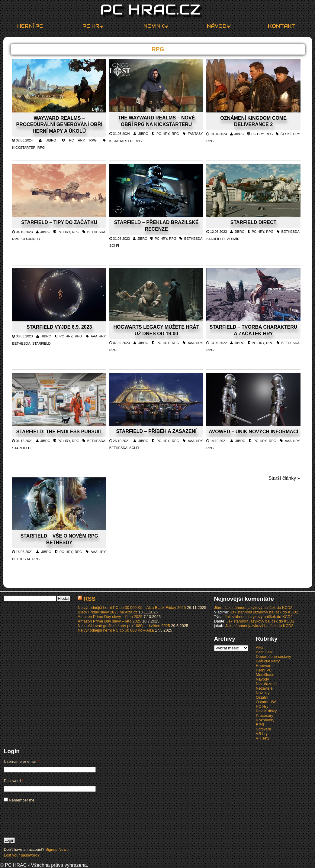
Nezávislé (264, 688)
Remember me (19, 800)
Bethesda (96, 232)
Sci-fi (114, 245)
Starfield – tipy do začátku (59, 222)
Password (14, 781)
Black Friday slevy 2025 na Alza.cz (107, 612)
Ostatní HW (266, 702)
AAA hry (98, 336)
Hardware (264, 666)
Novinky (156, 26)
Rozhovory (265, 720)
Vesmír (233, 239)
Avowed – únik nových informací (253, 432)
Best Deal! (265, 652)
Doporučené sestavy (273, 657)
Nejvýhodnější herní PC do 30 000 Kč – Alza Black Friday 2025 (132, 608)
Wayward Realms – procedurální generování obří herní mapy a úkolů (59, 125)
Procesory (265, 715)
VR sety (263, 738)
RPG (93, 140)
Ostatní (262, 697)
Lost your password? (22, 855)
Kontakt (282, 26)
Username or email (22, 761)
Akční (261, 647)
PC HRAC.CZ (150, 9)
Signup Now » (57, 849)
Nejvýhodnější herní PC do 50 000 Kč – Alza (116, 630)
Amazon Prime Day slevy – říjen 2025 (110, 617)
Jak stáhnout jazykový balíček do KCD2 (258, 608)
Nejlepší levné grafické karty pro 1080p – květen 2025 (124, 626)
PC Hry (93, 26)
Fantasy (195, 134)
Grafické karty (268, 661)
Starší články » (284, 478)
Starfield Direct (254, 222)
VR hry (262, 734)
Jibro (51, 140)
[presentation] (50, 820)
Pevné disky (266, 711)
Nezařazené (266, 684)
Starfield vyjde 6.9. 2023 (59, 327)
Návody (219, 26)
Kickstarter (24, 148)
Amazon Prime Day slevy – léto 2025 (109, 621)
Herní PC (30, 26)
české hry (290, 134)
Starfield (31, 239)
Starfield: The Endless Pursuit (59, 432)
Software (264, 729)
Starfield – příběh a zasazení (156, 431)
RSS (90, 599)
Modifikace (265, 675)
